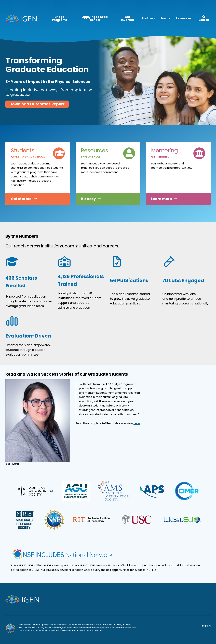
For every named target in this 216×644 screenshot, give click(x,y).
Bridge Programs (59, 18)
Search (204, 19)
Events (165, 18)
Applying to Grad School (95, 18)
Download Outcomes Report (37, 104)
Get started (21, 199)
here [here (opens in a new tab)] (137, 423)
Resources (184, 18)
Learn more (161, 199)
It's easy (88, 199)
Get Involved (127, 18)
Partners (148, 18)
